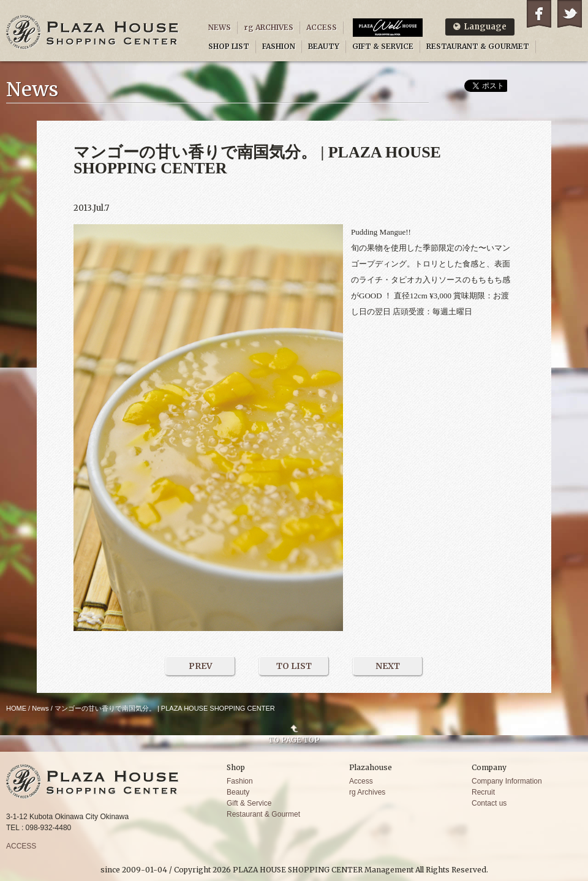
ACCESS (322, 27)
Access (361, 781)
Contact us (489, 803)
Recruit (483, 792)
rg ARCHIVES (269, 27)
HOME (16, 708)
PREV (201, 666)
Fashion (240, 781)
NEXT (388, 666)
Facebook (539, 14)
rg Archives (367, 792)
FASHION (279, 46)
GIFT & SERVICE (383, 46)
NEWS (220, 27)
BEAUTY (324, 46)
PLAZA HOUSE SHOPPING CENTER (92, 32)
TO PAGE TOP (294, 739)
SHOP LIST (229, 46)
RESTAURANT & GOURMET (478, 46)
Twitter (570, 14)
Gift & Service (249, 803)
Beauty (238, 792)
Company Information (507, 781)
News (40, 708)
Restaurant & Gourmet (263, 814)
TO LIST (294, 666)
